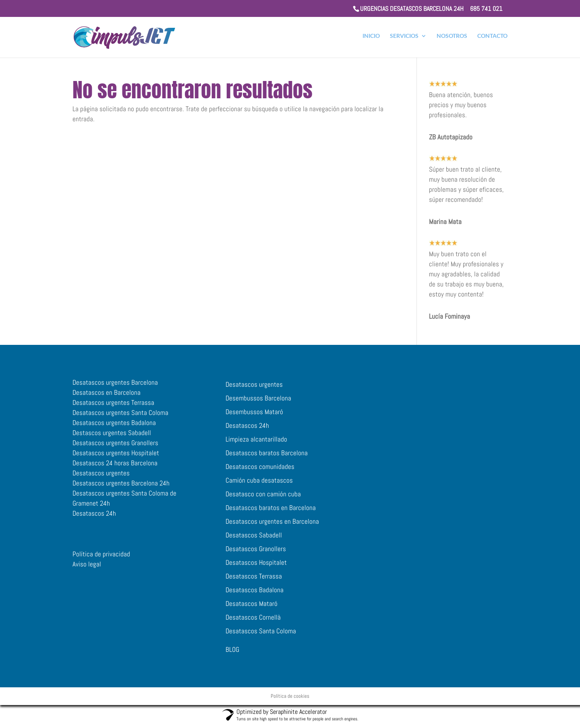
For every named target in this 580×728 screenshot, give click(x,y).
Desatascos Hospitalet (256, 566)
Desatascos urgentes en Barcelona (272, 525)
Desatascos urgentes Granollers (115, 447)
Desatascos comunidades (260, 471)
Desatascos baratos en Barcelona (271, 512)
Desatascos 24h (94, 517)
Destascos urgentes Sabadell (112, 437)
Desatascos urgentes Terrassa (113, 407)
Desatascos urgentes (101, 477)
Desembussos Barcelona (258, 402)
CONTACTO (492, 39)
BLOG (232, 653)
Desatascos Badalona (255, 594)
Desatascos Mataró (252, 608)
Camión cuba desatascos (259, 484)
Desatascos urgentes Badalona (114, 427)
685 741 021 (486, 9)
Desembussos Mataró (254, 416)
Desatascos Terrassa (254, 580)
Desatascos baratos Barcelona (267, 457)
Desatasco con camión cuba (263, 498)
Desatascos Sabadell (254, 539)
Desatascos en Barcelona (107, 396)
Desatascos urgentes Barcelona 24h (121, 487)
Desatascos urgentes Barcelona (115, 386)
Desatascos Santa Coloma (261, 635)
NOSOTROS (452, 39)
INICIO (371, 39)
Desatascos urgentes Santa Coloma (120, 417)
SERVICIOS (404, 39)
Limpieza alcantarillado (256, 443)
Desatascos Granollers (256, 553)
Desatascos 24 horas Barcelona (115, 467)
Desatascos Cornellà (253, 621)
